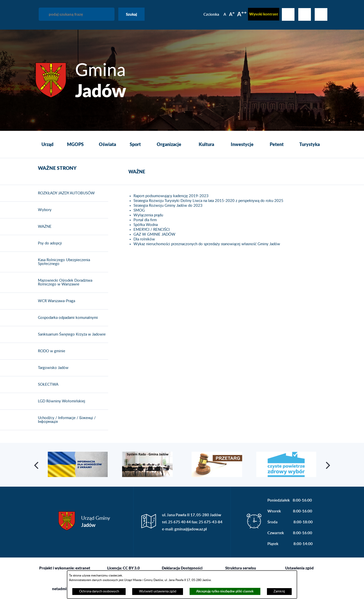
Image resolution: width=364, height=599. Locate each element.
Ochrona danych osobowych (99, 591)
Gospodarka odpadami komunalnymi (67, 318)
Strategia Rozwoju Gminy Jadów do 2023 (168, 206)
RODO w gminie (50, 351)
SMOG (139, 210)
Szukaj (131, 14)
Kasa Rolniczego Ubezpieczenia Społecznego (63, 262)
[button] (37, 465)
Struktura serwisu (241, 568)
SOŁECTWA (47, 385)
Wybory (43, 210)
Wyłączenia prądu (148, 215)
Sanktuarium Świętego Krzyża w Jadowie (71, 335)
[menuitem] (47, 144)
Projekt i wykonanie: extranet (65, 568)
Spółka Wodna (146, 225)
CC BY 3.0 (131, 568)
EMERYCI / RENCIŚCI (152, 230)
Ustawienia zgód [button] (299, 568)
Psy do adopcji (49, 243)
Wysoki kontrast (264, 14)
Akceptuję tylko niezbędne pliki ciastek (225, 591)
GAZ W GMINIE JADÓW (154, 234)
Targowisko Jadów (52, 368)
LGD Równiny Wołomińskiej (60, 401)
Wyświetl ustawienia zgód (158, 591)
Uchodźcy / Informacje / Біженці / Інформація (66, 420)
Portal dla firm (145, 220)
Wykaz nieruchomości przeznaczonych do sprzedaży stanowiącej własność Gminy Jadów (207, 244)
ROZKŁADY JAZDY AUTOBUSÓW (65, 193)
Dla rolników (144, 239)
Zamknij (279, 591)
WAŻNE (43, 227)
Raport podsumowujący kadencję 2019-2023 (171, 196)
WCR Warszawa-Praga (55, 301)
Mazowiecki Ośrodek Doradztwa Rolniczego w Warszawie (64, 283)
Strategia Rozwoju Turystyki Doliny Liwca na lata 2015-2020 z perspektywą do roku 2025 (208, 201)
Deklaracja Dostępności (182, 568)
